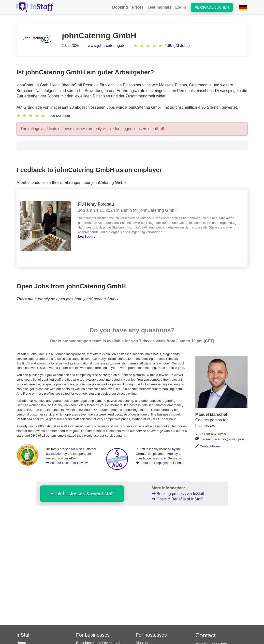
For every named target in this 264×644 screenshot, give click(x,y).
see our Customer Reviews (68, 463)
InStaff (24, 635)
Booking (120, 7)
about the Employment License (160, 463)
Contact (206, 635)
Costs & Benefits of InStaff (177, 499)
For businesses (93, 635)
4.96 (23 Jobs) (177, 46)
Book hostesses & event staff (82, 494)
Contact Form (210, 446)
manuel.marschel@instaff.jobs (222, 439)
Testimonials (159, 7)
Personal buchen (212, 7)
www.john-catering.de (107, 46)
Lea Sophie (87, 236)
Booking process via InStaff (178, 494)
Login (181, 7)
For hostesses (151, 635)
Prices (138, 7)
